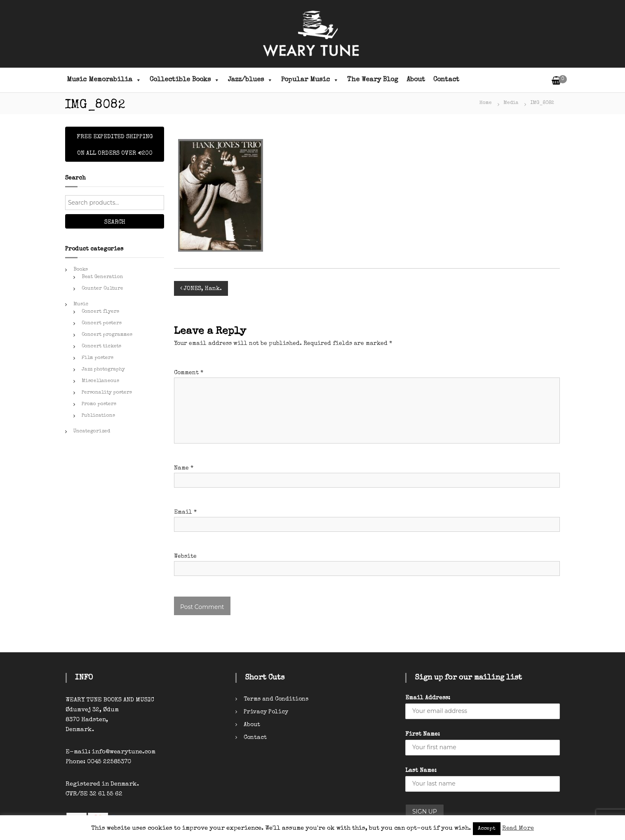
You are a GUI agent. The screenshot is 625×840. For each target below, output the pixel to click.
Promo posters (99, 404)
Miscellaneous (100, 381)
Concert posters (102, 323)
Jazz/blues (250, 80)
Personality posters (107, 393)
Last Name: (421, 771)
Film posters (98, 358)
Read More (518, 828)
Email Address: (428, 698)
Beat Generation (102, 277)
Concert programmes (107, 335)
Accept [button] (487, 829)
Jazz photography (103, 370)
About (416, 80)
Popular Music (310, 80)
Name (184, 468)
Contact (446, 80)
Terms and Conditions (276, 699)
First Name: (423, 734)
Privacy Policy (266, 712)
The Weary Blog (373, 80)
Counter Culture (102, 289)
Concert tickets (101, 347)
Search (115, 222)
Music (81, 304)
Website (185, 557)
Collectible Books (185, 80)
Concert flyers (100, 312)
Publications (98, 416)
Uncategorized (92, 432)
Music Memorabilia (104, 80)
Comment (189, 373)
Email (185, 512)
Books (81, 270)
